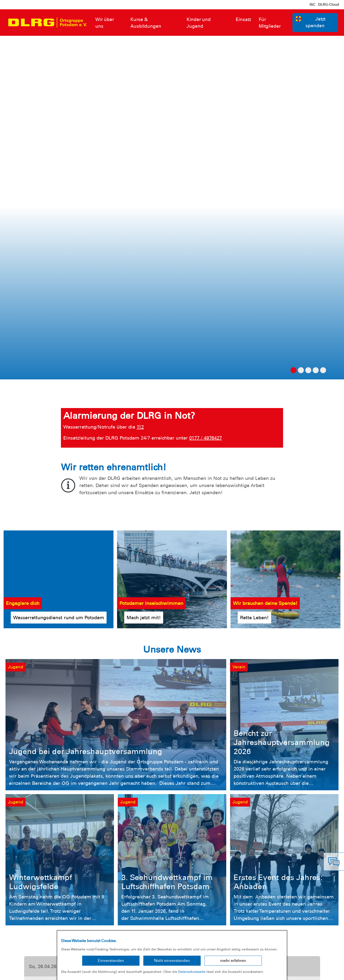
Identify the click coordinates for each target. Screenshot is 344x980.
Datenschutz (41, 973)
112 (140, 83)
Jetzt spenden (321, 826)
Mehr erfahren (72, 687)
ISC (312, 5)
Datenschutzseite (192, 972)
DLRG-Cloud (329, 5)
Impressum (16, 973)
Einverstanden (111, 961)
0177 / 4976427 (206, 94)
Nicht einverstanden (172, 961)
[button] (16, 661)
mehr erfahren (233, 961)
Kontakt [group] (245, 908)
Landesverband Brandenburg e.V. (308, 973)
